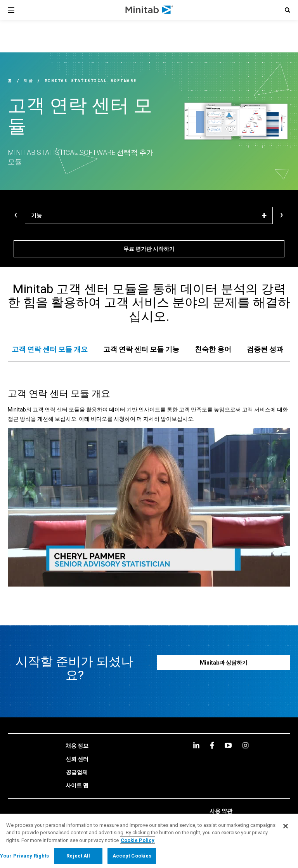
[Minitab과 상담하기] (223, 662)
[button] (288, 10)
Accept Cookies (132, 856)
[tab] (50, 349)
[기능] (149, 215)
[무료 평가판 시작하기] (149, 249)
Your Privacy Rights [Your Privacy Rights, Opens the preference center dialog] (24, 856)
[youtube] (228, 745)
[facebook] (212, 745)
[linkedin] (196, 745)
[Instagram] (245, 745)
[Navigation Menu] (11, 10)
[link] (77, 746)
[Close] (286, 826)
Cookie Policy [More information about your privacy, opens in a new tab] (138, 840)
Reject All (78, 856)
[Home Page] (150, 10)
